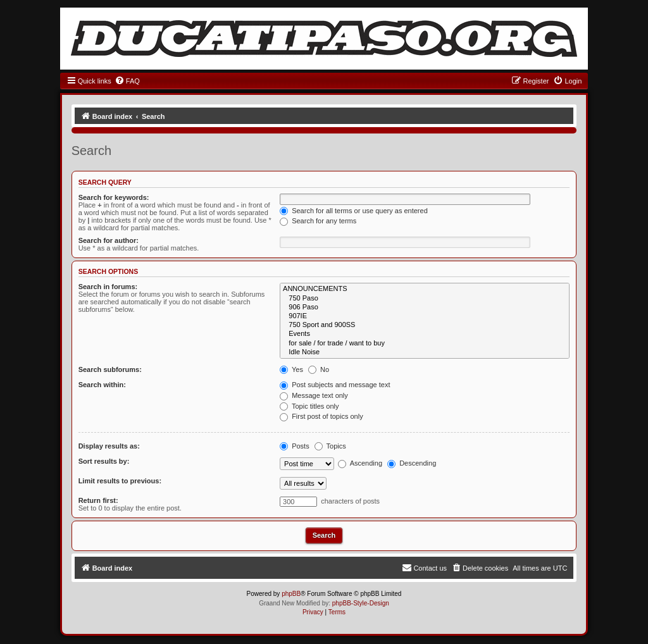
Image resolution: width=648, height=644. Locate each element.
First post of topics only (321, 416)
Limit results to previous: (120, 481)
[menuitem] (127, 81)
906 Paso (425, 307)
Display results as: (109, 446)
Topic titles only (309, 406)
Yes (291, 369)
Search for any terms (318, 221)
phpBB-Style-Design (361, 603)
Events (425, 334)
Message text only (314, 395)
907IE (425, 316)
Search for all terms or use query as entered (354, 211)
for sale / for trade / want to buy (425, 344)
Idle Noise (425, 352)
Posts (295, 446)
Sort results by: (104, 461)
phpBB (291, 594)
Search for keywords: (114, 197)
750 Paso (425, 299)
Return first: (98, 500)
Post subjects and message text (335, 385)
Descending (412, 463)
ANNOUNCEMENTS (425, 289)
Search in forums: (108, 287)
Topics (330, 446)
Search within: (102, 385)
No (319, 369)
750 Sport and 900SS (425, 325)
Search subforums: (110, 369)
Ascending (360, 463)
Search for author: (109, 240)
